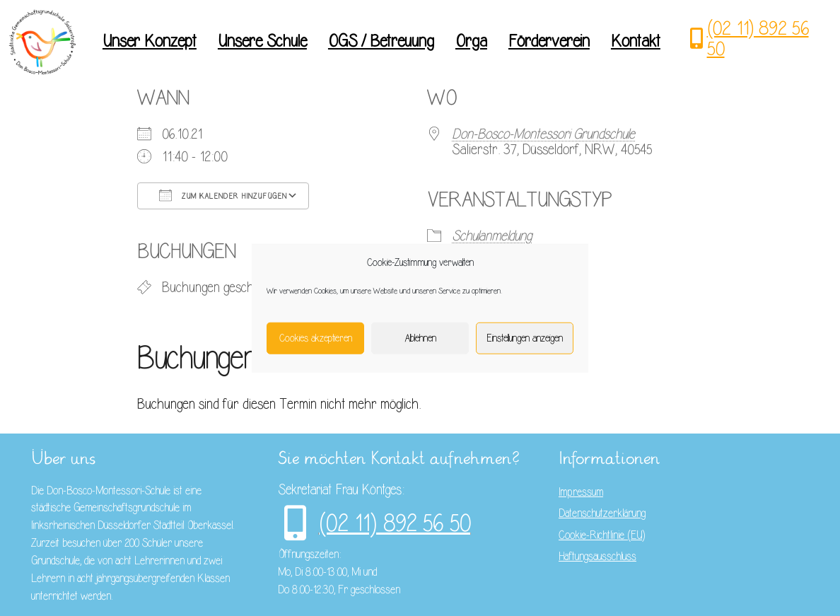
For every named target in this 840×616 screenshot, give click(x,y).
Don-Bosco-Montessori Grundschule (543, 134)
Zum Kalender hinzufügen (223, 195)
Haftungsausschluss (597, 557)
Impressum (581, 492)
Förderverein (549, 41)
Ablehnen (420, 338)
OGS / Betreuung (381, 41)
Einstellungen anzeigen (525, 338)
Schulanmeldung (492, 236)
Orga (471, 41)
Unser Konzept (150, 41)
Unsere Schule (262, 41)
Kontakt (636, 41)
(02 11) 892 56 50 (758, 39)
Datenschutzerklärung (602, 513)
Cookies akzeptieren (316, 338)
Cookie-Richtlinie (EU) (602, 535)
